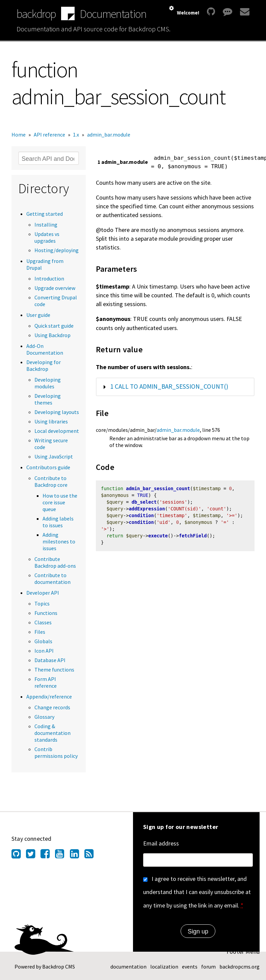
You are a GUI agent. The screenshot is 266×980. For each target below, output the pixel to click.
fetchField (193, 537)
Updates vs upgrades (47, 237)
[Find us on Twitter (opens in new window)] (33, 856)
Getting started (45, 214)
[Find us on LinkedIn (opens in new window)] (77, 856)
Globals (43, 641)
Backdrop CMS (59, 967)
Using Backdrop (52, 335)
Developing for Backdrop (44, 365)
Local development (57, 431)
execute (158, 537)
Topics (42, 603)
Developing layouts (57, 412)
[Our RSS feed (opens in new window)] (92, 856)
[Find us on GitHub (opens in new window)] (19, 856)
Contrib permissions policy (56, 752)
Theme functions (54, 670)
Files (40, 632)
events (190, 967)
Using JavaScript (54, 456)
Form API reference (46, 682)
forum (208, 967)
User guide (38, 315)
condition (141, 516)
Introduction (49, 278)
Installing (46, 225)
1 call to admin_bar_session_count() (169, 386)
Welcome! (188, 13)
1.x (76, 135)
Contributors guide (48, 467)
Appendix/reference (49, 696)
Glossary (44, 717)
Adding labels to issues (58, 522)
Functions (46, 613)
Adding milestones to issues (59, 541)
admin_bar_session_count (158, 489)
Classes (43, 622)
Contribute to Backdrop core (51, 481)
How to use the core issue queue (60, 502)
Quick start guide (54, 326)
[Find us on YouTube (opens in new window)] (62, 856)
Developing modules (48, 383)
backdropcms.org (240, 967)
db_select (144, 503)
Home (19, 135)
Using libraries (51, 421)
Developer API (43, 593)
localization (164, 967)
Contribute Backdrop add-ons (55, 562)
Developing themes (48, 399)
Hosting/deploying (57, 250)
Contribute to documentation (52, 578)
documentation (128, 967)
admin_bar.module (109, 135)
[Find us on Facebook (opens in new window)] (48, 856)
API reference (49, 135)
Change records (52, 707)
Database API (50, 660)
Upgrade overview (55, 288)
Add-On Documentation (45, 349)
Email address (161, 843)
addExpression (147, 509)
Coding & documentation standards (52, 733)
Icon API (44, 651)
